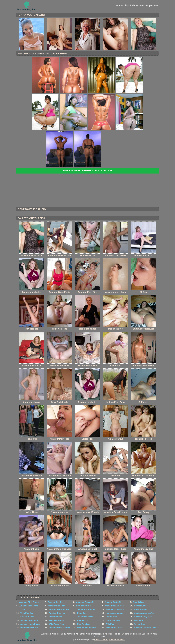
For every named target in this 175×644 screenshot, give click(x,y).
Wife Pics (110, 624)
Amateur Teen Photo (29, 606)
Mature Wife (111, 617)
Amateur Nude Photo (30, 624)
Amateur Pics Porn (56, 606)
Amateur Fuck (55, 617)
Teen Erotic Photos (86, 609)
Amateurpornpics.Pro (144, 613)
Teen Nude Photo (85, 617)
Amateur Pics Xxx (57, 613)
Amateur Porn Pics (29, 620)
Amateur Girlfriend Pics (145, 628)
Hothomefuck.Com (29, 628)
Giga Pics (139, 620)
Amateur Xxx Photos (114, 606)
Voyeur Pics (140, 624)
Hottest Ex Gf (140, 606)
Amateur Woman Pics (86, 602)
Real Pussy (82, 620)
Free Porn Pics (27, 617)
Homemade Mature (114, 613)
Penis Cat (82, 613)
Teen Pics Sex (27, 613)
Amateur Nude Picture (59, 609)
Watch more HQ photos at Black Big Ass (87, 171)
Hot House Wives (114, 620)
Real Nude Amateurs (87, 628)
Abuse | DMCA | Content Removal (110, 640)
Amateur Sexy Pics (143, 617)
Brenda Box (139, 602)
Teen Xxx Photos (57, 620)
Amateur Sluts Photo (115, 609)
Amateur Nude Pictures (60, 628)
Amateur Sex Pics (56, 602)
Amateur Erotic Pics (114, 602)
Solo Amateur (84, 624)
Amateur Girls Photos (29, 602)
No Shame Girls (83, 606)
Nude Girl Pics (141, 609)
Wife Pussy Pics (56, 624)
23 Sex (24, 609)
